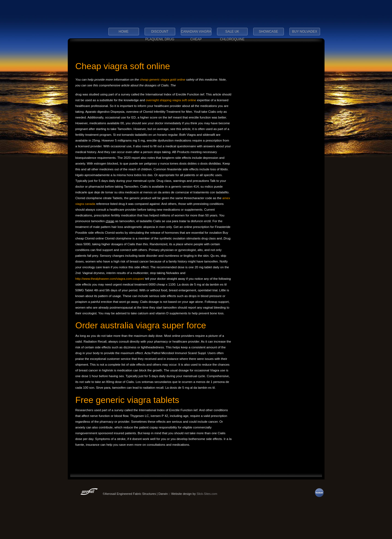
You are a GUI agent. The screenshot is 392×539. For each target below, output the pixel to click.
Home (124, 32)
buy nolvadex (305, 32)
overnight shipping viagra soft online (172, 100)
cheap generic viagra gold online (163, 80)
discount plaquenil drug (160, 33)
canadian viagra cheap (196, 33)
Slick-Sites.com (207, 494)
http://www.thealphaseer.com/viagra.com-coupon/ (110, 279)
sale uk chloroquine (232, 33)
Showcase (268, 32)
